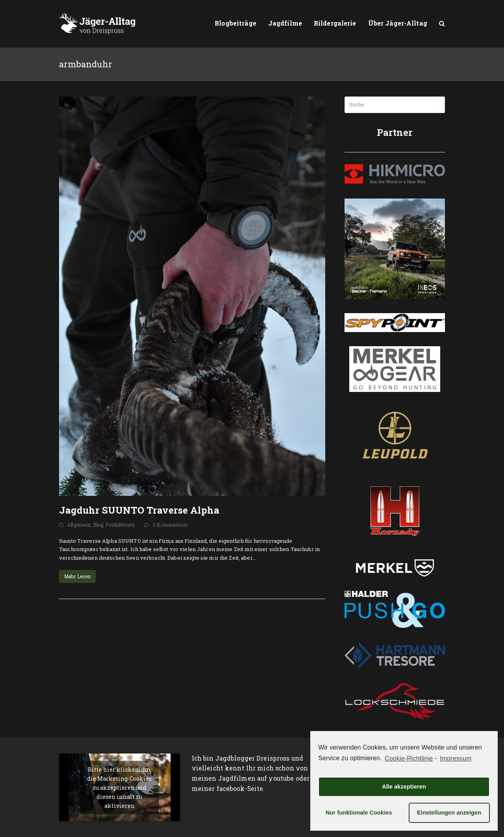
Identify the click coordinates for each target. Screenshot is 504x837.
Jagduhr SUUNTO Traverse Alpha (139, 510)
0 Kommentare (170, 525)
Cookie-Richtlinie (409, 758)
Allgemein (79, 525)
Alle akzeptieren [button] (404, 787)
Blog (98, 525)
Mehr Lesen (77, 576)
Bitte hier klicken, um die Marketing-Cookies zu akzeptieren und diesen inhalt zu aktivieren (119, 787)
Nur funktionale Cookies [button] (359, 813)
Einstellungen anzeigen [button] (449, 813)
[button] (442, 24)
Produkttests (120, 525)
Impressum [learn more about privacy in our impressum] (456, 758)
